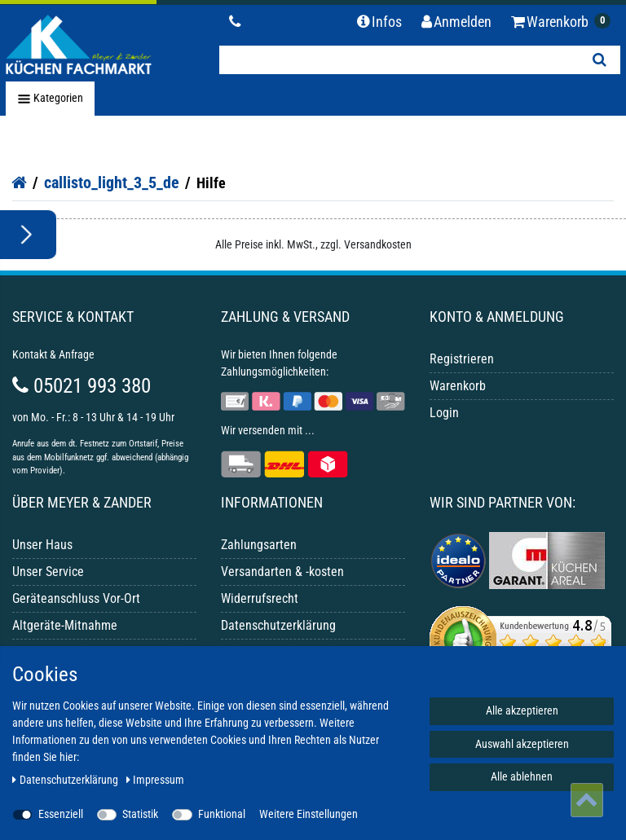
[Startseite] (19, 183)
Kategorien (50, 99)
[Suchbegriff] (399, 60)
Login (444, 413)
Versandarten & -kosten (282, 572)
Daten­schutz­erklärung (66, 780)
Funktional (222, 814)
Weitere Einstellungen (309, 814)
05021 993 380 (82, 386)
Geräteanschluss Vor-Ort (76, 598)
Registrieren (462, 359)
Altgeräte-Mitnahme (65, 625)
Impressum (156, 780)
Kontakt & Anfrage (53, 354)
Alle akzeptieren (522, 710)
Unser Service (48, 572)
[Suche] (600, 60)
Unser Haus (42, 545)
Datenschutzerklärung (278, 625)
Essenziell (61, 814)
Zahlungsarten (259, 545)
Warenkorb (458, 386)
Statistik (140, 814)
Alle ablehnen (522, 776)
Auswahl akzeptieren (522, 744)
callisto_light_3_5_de (112, 183)
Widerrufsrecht (260, 598)
